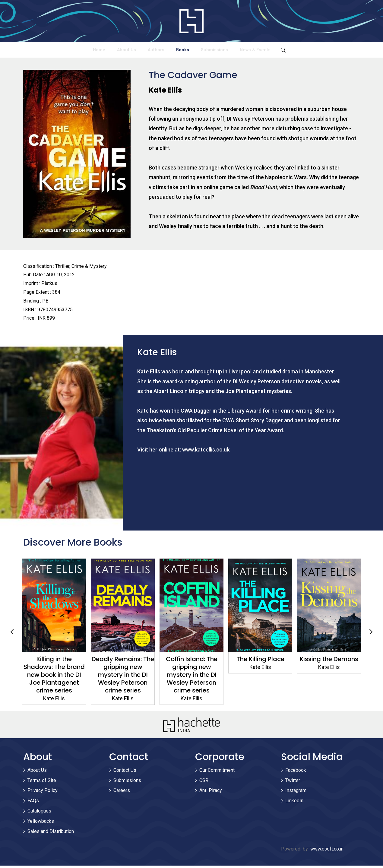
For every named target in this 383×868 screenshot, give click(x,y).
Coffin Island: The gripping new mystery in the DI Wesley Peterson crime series (192, 677)
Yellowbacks (41, 824)
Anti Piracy (211, 793)
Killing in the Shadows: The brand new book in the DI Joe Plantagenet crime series (54, 677)
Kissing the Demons (329, 661)
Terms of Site (42, 782)
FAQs (33, 803)
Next (371, 634)
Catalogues (39, 813)
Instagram (296, 793)
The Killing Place (260, 661)
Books (192, 51)
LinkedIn (294, 803)
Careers (122, 793)
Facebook (296, 773)
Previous (12, 634)
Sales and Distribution (51, 833)
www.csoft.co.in (327, 851)
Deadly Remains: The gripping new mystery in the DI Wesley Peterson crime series (123, 677)
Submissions (244, 51)
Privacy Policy (43, 793)
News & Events (305, 51)
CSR (204, 782)
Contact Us (125, 773)
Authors (145, 51)
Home (48, 51)
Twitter (293, 782)
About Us (95, 51)
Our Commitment (217, 773)
